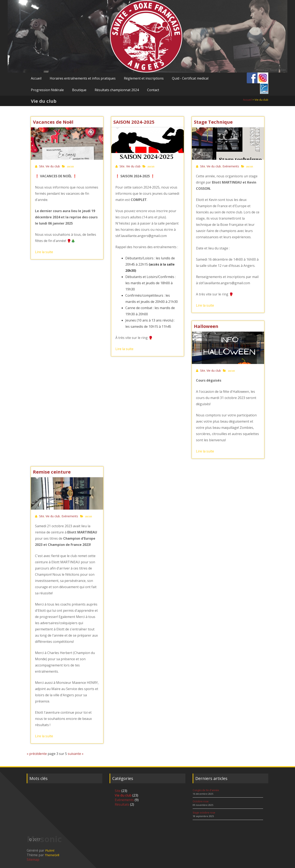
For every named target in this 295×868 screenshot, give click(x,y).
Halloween (206, 326)
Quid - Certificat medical (190, 78)
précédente (38, 754)
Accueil (36, 78)
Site (42, 166)
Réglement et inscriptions (144, 78)
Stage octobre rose (204, 813)
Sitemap (33, 860)
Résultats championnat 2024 (117, 90)
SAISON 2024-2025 (134, 122)
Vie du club (53, 166)
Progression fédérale (47, 90)
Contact (153, 90)
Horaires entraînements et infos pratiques (83, 78)
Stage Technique (213, 122)
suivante (74, 754)
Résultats (122, 804)
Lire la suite (44, 252)
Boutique (79, 90)
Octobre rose (201, 801)
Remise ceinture (52, 472)
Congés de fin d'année (206, 790)
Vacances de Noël (53, 122)
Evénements (231, 166)
